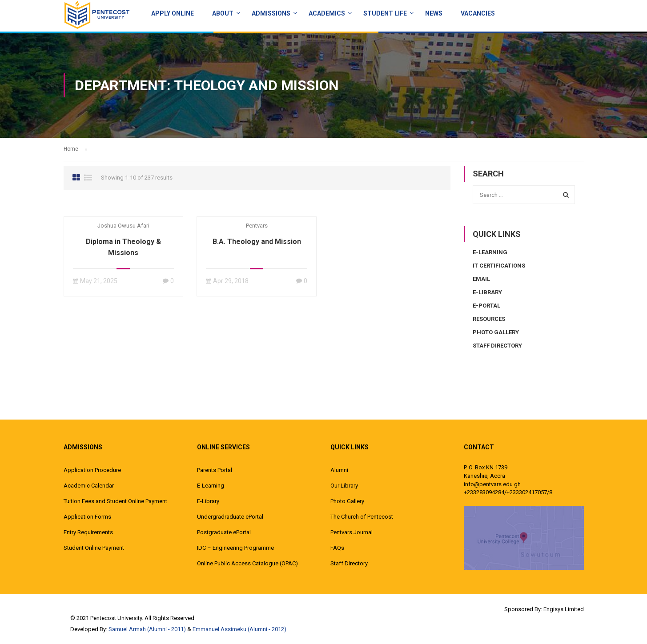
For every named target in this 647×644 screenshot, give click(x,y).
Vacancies (478, 13)
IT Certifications (499, 266)
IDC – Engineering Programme (235, 548)
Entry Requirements (88, 532)
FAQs (337, 548)
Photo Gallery (496, 332)
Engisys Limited (564, 609)
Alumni (339, 470)
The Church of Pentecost (362, 517)
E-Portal (486, 306)
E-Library (487, 292)
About (223, 13)
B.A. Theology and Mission (257, 242)
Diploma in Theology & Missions (123, 247)
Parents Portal (215, 470)
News (434, 13)
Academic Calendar (89, 486)
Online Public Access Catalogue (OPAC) (247, 563)
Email (481, 279)
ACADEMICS (327, 13)
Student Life (385, 13)
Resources (489, 319)
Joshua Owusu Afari (123, 226)
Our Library (344, 486)
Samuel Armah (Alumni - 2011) (147, 629)
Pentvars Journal (352, 532)
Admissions (271, 13)
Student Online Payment (94, 548)
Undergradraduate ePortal (230, 517)
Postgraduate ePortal (224, 532)
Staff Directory (497, 346)
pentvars (257, 226)
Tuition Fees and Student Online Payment (115, 501)
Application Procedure (92, 470)
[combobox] (524, 195)
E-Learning (490, 252)
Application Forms (87, 517)
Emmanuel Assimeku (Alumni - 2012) (239, 629)
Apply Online (173, 13)
